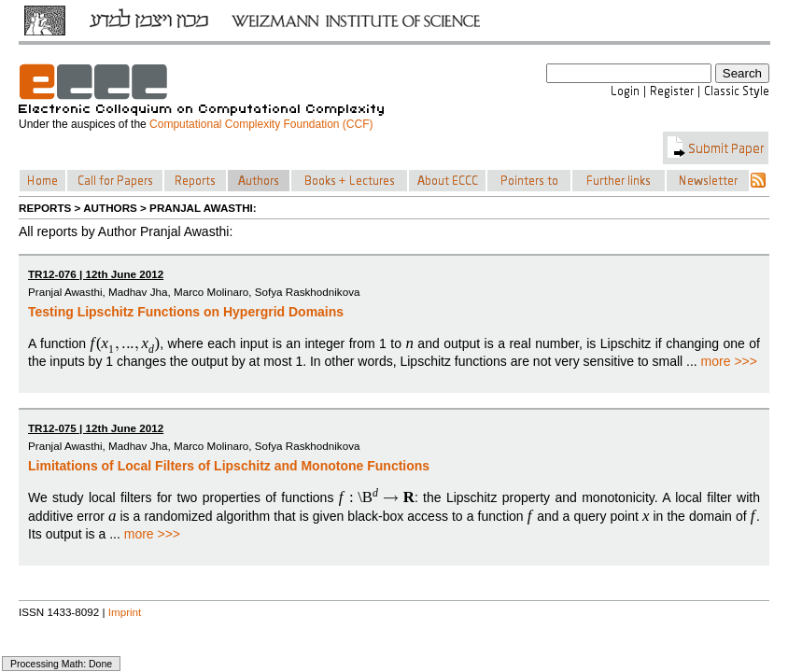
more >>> (729, 361)
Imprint (125, 612)
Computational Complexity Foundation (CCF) (261, 124)
